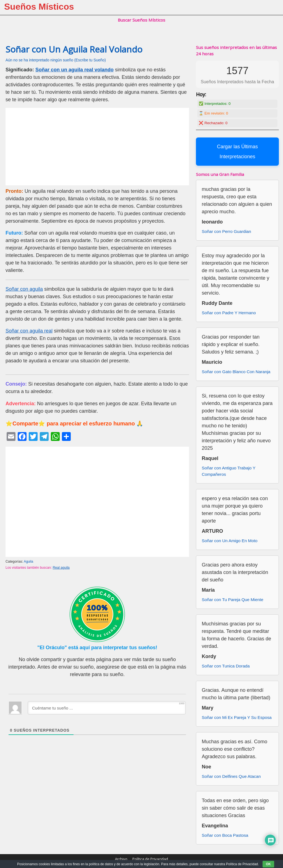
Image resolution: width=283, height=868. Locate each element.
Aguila (28, 562)
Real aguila (61, 568)
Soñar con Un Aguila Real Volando (74, 49)
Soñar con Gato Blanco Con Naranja (236, 372)
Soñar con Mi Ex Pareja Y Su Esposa (237, 717)
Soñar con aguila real (29, 331)
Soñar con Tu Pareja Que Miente (233, 600)
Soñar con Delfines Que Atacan (231, 776)
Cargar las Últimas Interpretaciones (237, 152)
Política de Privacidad (150, 859)
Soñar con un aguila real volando (74, 70)
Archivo (121, 859)
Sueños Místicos (39, 7)
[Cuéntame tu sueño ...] (107, 708)
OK (268, 864)
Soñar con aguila (24, 289)
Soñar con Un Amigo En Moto (230, 541)
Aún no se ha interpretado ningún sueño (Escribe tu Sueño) (56, 60)
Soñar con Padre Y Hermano (229, 313)
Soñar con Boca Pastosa (225, 835)
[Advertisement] (97, 147)
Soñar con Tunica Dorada (226, 666)
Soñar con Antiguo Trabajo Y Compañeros (229, 471)
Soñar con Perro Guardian (226, 231)
